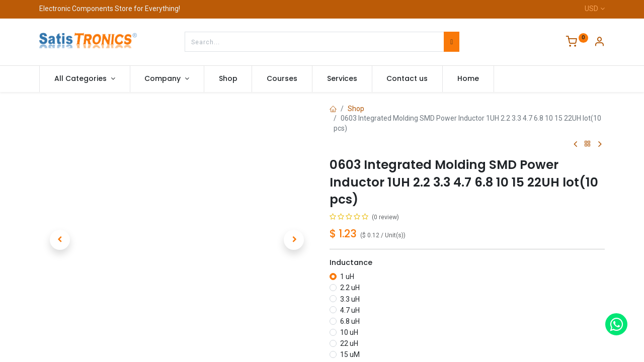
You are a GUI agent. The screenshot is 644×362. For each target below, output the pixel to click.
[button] (60, 240)
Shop (356, 109)
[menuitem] (228, 79)
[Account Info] (599, 43)
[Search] (452, 42)
